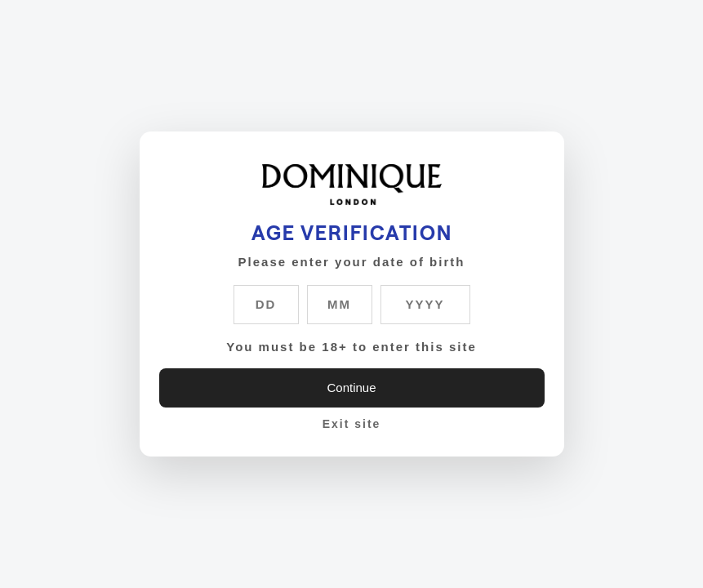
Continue (351, 388)
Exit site (352, 424)
